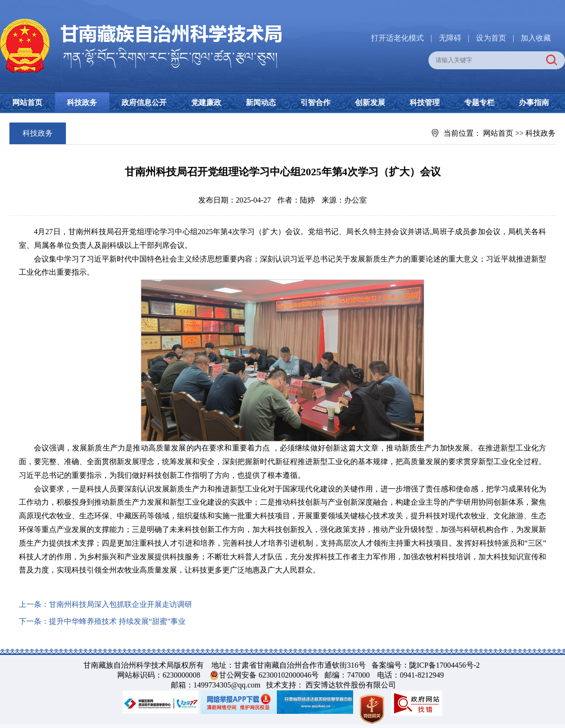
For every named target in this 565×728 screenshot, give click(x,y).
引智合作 (315, 102)
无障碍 (450, 38)
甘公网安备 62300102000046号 (269, 675)
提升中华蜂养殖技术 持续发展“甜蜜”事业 (117, 621)
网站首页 (27, 102)
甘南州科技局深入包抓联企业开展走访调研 (121, 604)
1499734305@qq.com (227, 685)
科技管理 (425, 102)
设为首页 (491, 38)
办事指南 (534, 102)
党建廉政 (206, 102)
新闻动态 (261, 102)
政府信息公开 (144, 102)
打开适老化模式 (397, 38)
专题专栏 (479, 102)
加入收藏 (536, 38)
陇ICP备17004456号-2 (444, 665)
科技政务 (82, 102)
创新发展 (370, 102)
